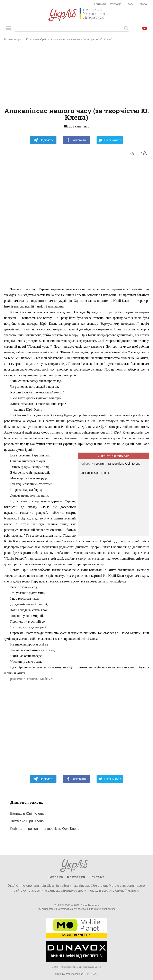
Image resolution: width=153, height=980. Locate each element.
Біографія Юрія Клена (94, 473)
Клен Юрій (39, 39)
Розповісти (76, 140)
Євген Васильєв (90, 905)
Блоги (129, 4)
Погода (142, 4)
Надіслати (43, 140)
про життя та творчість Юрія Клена (110, 464)
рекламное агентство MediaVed (32, 679)
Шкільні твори (13, 39)
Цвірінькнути (110, 140)
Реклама (116, 4)
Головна (56, 877)
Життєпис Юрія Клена (27, 821)
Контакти (100, 4)
